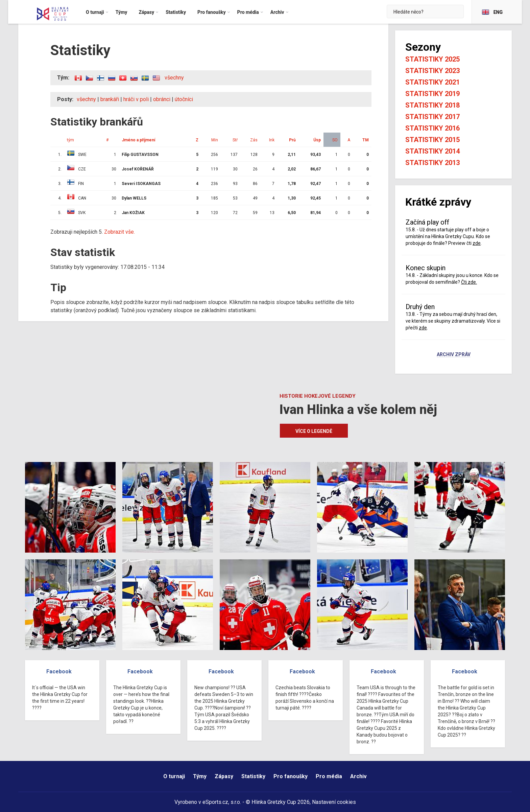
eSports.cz (215, 802)
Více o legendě (314, 431)
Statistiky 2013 (432, 163)
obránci (162, 99)
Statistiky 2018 (432, 105)
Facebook (59, 671)
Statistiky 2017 (432, 117)
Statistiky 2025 (432, 59)
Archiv (358, 776)
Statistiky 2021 (432, 82)
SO (335, 140)
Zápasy (224, 776)
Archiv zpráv (454, 355)
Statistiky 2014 (432, 151)
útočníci (184, 99)
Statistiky (253, 776)
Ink (272, 140)
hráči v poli (136, 99)
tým (70, 140)
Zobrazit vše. (119, 232)
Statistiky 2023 (432, 71)
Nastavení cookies (334, 802)
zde (477, 243)
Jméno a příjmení (138, 140)
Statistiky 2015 (432, 140)
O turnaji (174, 776)
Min (215, 140)
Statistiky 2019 (432, 94)
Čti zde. (469, 282)
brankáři (110, 99)
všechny (174, 78)
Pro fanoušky (291, 776)
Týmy (200, 776)
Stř (235, 140)
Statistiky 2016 (432, 128)
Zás (254, 140)
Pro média (329, 776)
